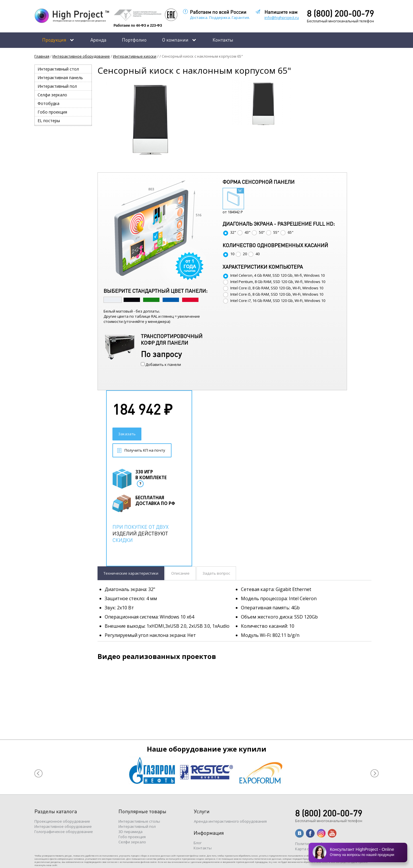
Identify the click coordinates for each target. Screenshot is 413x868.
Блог (198, 843)
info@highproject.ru (282, 17)
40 (254, 254)
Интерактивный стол (58, 69)
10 (228, 254)
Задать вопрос (216, 573)
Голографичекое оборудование (64, 832)
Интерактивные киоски (135, 56)
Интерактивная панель (60, 78)
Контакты (223, 40)
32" (229, 232)
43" (244, 232)
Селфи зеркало (52, 95)
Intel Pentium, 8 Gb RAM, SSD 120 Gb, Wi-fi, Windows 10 (274, 282)
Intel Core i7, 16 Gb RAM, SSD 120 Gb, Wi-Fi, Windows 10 (274, 301)
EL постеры (49, 121)
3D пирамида (130, 832)
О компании (175, 40)
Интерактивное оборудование (81, 56)
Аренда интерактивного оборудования (230, 821)
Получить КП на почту (145, 450)
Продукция (54, 40)
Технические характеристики (131, 573)
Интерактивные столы (139, 821)
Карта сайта (306, 849)
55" (272, 232)
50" (258, 232)
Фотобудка (48, 103)
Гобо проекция (52, 112)
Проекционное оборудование (62, 821)
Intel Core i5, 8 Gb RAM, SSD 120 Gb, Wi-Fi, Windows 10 (273, 294)
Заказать (127, 434)
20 (241, 254)
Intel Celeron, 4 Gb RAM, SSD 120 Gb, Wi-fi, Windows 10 (274, 275)
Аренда (98, 40)
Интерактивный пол (57, 86)
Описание (180, 573)
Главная (42, 56)
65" (287, 232)
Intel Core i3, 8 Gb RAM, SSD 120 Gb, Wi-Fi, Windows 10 (273, 288)
